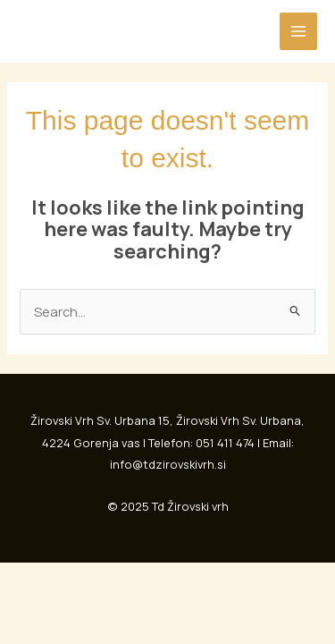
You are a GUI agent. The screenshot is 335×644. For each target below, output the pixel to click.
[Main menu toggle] (298, 31)
